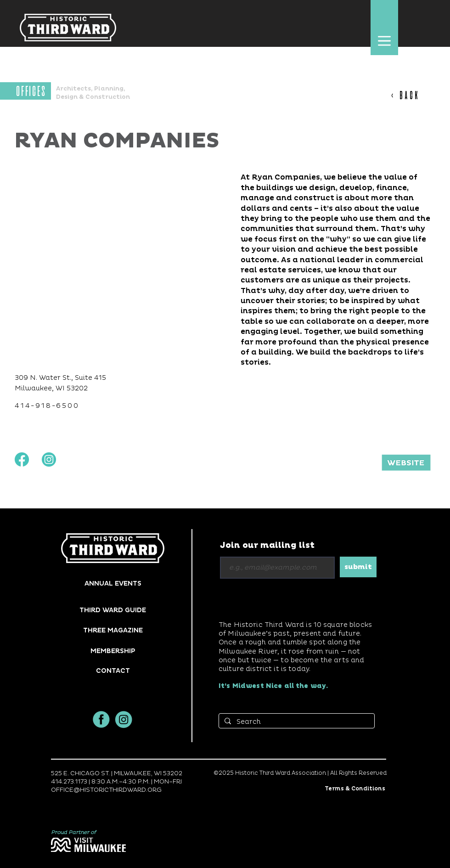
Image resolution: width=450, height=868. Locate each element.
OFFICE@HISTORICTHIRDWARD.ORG (106, 790)
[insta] (124, 719)
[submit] (358, 567)
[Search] (296, 722)
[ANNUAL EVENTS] (113, 583)
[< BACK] (410, 95)
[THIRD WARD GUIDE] (113, 610)
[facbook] (101, 719)
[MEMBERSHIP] (113, 651)
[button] (384, 41)
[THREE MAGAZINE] (113, 630)
